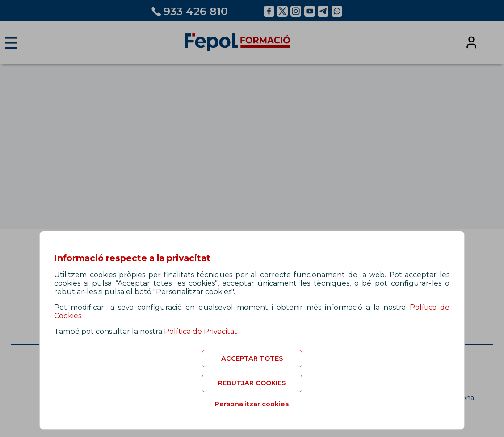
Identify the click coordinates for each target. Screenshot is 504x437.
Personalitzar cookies (252, 404)
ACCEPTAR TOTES (252, 358)
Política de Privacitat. (201, 331)
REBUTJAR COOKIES (252, 383)
